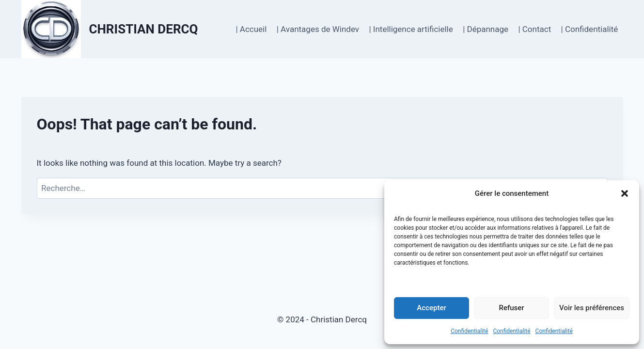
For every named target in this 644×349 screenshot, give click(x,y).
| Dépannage (486, 29)
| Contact (534, 29)
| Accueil (251, 29)
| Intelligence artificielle (411, 29)
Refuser (511, 308)
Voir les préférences (592, 308)
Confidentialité (469, 331)
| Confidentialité (590, 29)
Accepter (431, 308)
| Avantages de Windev (318, 29)
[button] (625, 193)
